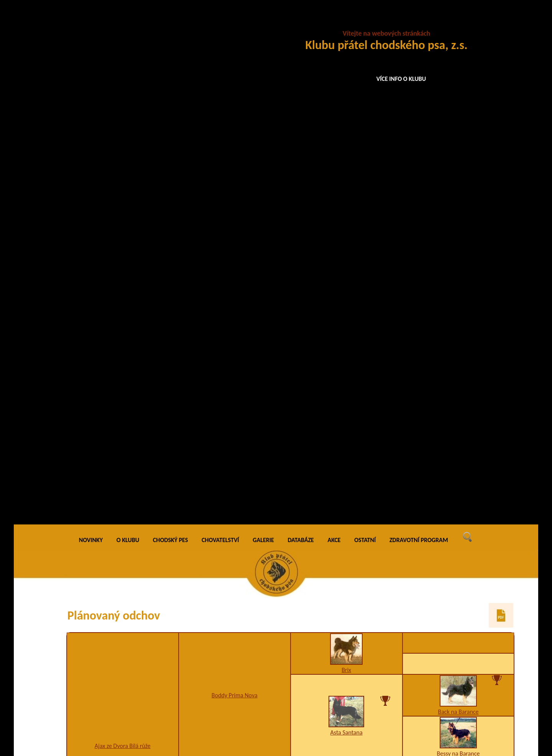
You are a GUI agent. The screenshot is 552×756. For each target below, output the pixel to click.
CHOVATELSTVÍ (220, 23)
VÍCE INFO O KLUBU (401, 79)
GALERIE (263, 23)
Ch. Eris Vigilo (235, 613)
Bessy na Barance (458, 236)
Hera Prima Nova (346, 673)
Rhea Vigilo (123, 522)
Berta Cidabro (458, 603)
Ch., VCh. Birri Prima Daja (347, 400)
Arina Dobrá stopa (346, 333)
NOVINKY (91, 23)
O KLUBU (128, 23)
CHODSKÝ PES (170, 23)
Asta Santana (347, 215)
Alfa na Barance (458, 338)
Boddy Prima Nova (235, 178)
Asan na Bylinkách (346, 282)
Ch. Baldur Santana (458, 652)
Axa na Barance (458, 287)
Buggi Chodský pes (234, 291)
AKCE (334, 23)
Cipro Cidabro (346, 571)
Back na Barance (458, 195)
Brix (346, 153)
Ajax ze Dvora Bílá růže (123, 229)
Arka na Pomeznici (346, 491)
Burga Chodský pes (458, 505)
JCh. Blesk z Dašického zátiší (458, 379)
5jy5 (346, 579)
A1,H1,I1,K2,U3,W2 (123, 529)
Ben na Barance (458, 278)
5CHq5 (346, 407)
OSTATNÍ (365, 23)
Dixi (458, 329)
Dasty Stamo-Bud (235, 435)
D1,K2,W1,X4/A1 (234, 620)
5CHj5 (458, 387)
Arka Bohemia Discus (458, 436)
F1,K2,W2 (234, 442)
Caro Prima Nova (458, 477)
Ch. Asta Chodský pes (458, 694)
